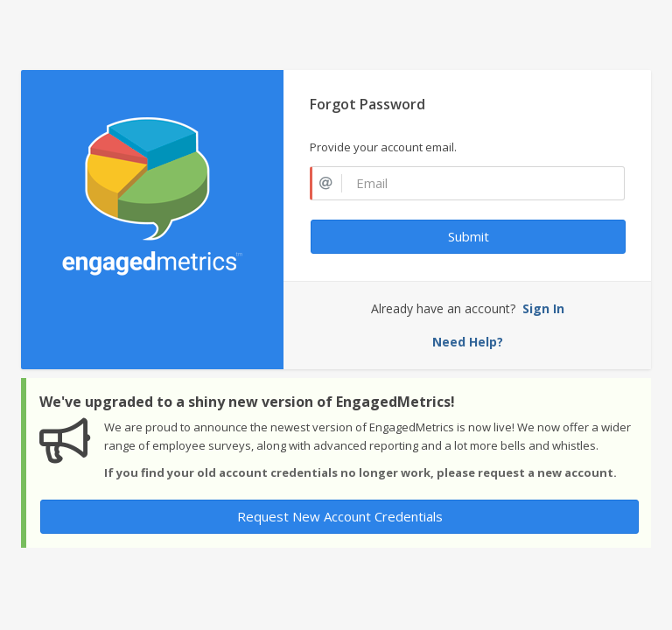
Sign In (543, 308)
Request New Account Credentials (340, 516)
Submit (469, 236)
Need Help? (468, 342)
